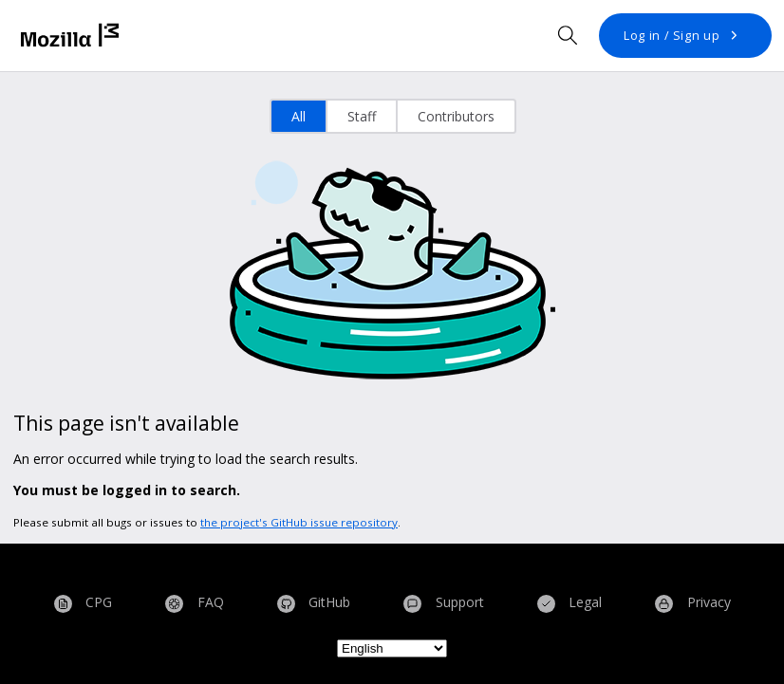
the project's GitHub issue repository (299, 522)
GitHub (314, 604)
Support (444, 604)
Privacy (693, 604)
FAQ (195, 604)
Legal (570, 604)
